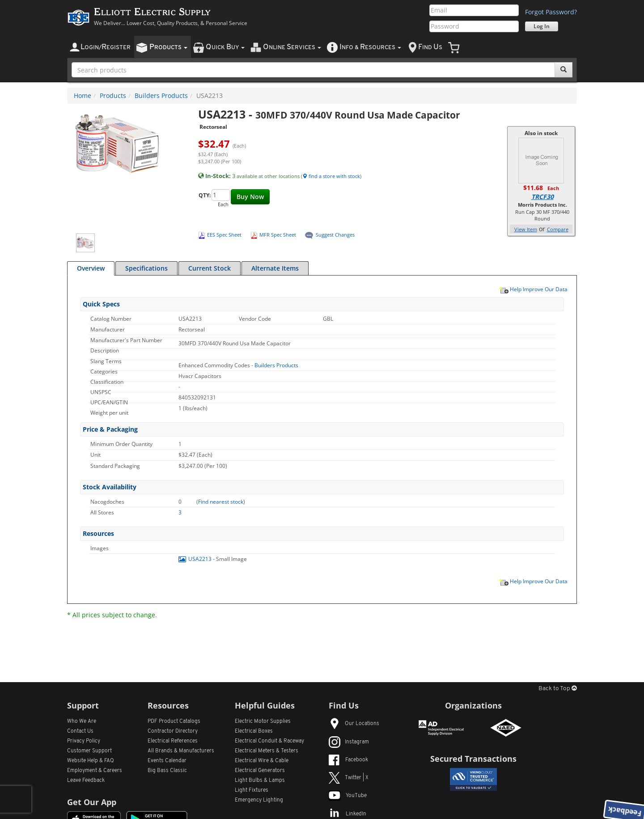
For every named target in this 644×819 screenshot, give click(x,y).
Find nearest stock (221, 502)
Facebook (348, 760)
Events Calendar (167, 761)
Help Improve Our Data (533, 289)
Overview (91, 268)
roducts (168, 47)
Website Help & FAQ (91, 761)
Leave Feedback (86, 781)
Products (113, 95)
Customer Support (89, 751)
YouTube (348, 796)
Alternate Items (275, 268)
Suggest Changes (335, 235)
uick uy (225, 47)
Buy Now (250, 197)
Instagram (349, 742)
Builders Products (161, 95)
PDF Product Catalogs (174, 721)
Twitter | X (349, 778)
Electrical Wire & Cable (262, 761)
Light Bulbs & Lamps (260, 781)
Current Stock (210, 268)
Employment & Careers (95, 771)
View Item (526, 229)
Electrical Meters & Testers (267, 751)
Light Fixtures (252, 790)
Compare (558, 229)
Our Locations (354, 724)
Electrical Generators (260, 771)
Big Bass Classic (167, 771)
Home (83, 95)
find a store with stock (331, 176)
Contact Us (80, 731)
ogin (106, 47)
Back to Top (558, 689)
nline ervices (292, 47)
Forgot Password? (551, 12)
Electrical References (173, 741)
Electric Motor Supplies (263, 721)
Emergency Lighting (259, 800)
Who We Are (82, 721)
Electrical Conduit (269, 741)
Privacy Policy (84, 741)
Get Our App (92, 802)
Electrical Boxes (254, 731)
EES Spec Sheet (224, 235)
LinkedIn (347, 814)
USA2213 (196, 559)
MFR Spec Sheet (278, 235)
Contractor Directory (173, 731)
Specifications (146, 268)
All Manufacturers (181, 751)
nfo (370, 47)
